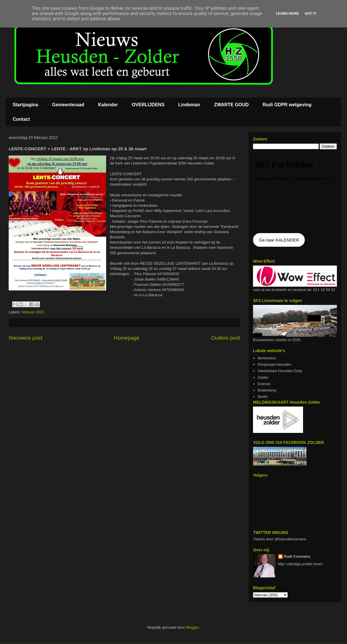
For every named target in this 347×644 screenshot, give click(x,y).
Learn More (287, 13)
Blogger (192, 627)
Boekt (262, 397)
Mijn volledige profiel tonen (300, 564)
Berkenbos (267, 358)
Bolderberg (267, 390)
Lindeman (189, 105)
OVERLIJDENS (148, 105)
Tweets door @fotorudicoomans (280, 539)
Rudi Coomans (297, 556)
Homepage (127, 338)
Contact (21, 119)
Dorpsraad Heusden (274, 364)
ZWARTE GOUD (231, 105)
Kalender (108, 105)
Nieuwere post (25, 338)
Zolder (263, 377)
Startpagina (25, 105)
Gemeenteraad (68, 105)
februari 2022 (33, 312)
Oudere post (226, 338)
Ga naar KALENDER (279, 240)
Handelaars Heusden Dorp (280, 371)
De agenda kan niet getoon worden (295, 192)
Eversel (264, 384)
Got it (311, 13)
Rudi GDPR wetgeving (287, 105)
